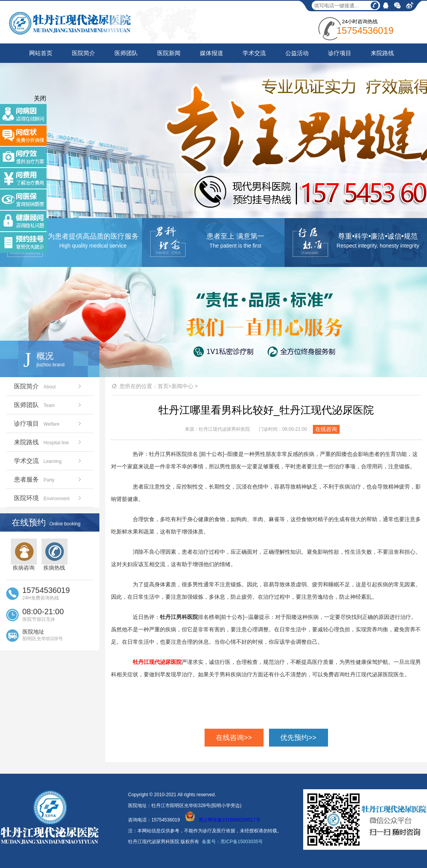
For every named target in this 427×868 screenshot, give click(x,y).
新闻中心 (182, 386)
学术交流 (254, 53)
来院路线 (382, 53)
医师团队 (126, 53)
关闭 (40, 98)
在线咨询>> (234, 738)
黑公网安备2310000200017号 (223, 820)
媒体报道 (212, 53)
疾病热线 (55, 555)
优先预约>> (298, 738)
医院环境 (48, 498)
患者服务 (48, 479)
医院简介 (83, 53)
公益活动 (297, 53)
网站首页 (41, 53)
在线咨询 (326, 429)
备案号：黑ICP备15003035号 (232, 842)
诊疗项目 (340, 53)
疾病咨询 (24, 555)
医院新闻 (169, 53)
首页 (163, 386)
